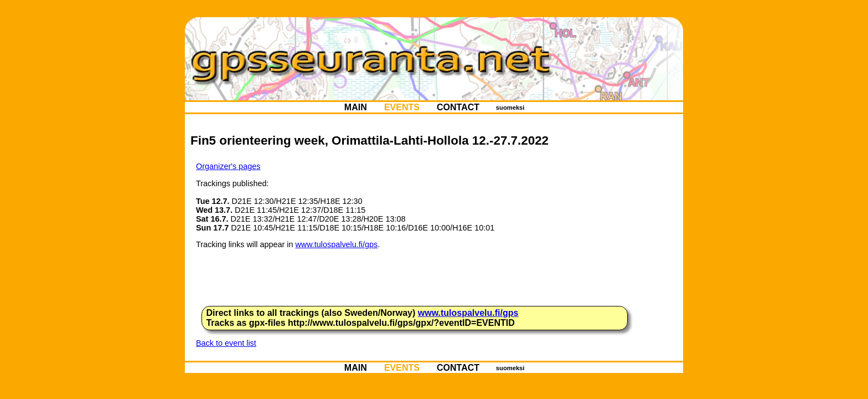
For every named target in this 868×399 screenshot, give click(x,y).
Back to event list (226, 343)
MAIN (355, 107)
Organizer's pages (228, 166)
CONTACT (458, 107)
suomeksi (510, 108)
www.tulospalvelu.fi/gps (336, 244)
